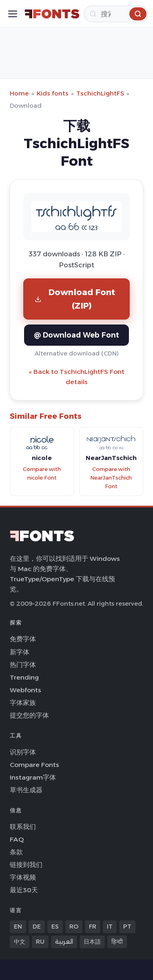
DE (37, 927)
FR (93, 927)
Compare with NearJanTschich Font (111, 478)
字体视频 (23, 877)
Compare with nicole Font (42, 473)
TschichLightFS (100, 93)
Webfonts (25, 690)
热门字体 (23, 665)
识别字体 (23, 752)
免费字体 (23, 639)
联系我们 (23, 827)
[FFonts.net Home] (52, 14)
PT (127, 927)
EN (18, 927)
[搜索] (116, 14)
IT (110, 927)
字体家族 (23, 703)
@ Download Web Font (76, 335)
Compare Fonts (34, 765)
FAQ (17, 839)
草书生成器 (26, 790)
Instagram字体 (33, 777)
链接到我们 (26, 865)
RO (74, 927)
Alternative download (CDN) (77, 353)
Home (19, 93)
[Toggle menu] (13, 14)
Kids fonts (53, 93)
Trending (24, 677)
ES (55, 927)
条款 (16, 852)
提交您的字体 (29, 715)
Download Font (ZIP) (75, 299)
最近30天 (24, 890)
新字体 (20, 652)
